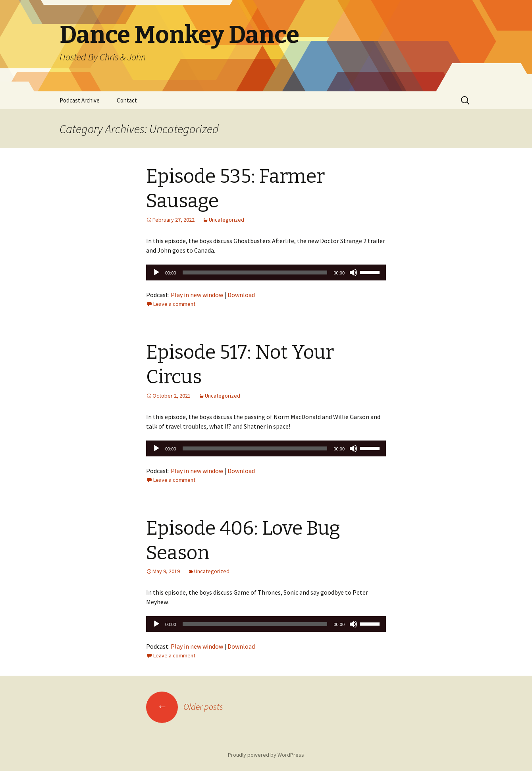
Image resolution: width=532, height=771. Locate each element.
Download (241, 295)
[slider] (255, 272)
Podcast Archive (80, 100)
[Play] (156, 272)
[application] (266, 272)
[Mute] (353, 272)
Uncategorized (226, 220)
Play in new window (197, 295)
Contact (127, 100)
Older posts (185, 707)
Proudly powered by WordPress (266, 755)
